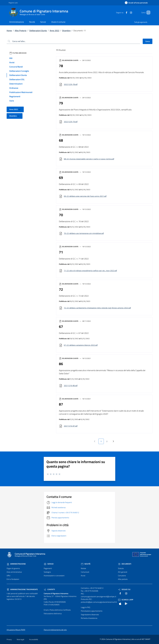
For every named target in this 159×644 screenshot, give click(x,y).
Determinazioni (16, 84)
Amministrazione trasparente (22, 589)
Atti (11, 58)
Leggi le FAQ (86, 607)
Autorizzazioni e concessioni (54, 576)
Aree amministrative (14, 572)
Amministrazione (16, 564)
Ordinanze (14, 88)
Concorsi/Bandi (16, 67)
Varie (12, 101)
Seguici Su (124, 589)
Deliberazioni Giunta (38, 31)
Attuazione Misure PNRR (16, 630)
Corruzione (122, 576)
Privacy (9, 639)
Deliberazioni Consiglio (19, 71)
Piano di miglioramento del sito (55, 630)
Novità (86, 564)
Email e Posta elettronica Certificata (57, 610)
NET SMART (146, 639)
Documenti (125, 564)
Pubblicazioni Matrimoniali (21, 92)
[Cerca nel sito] (148, 12)
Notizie (83, 568)
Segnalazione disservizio (90, 615)
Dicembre (66, 31)
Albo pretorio (123, 579)
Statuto (121, 568)
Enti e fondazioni (13, 579)
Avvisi (12, 62)
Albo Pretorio (21, 31)
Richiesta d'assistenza (89, 618)
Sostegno (47, 572)
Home (9, 31)
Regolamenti (15, 96)
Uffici (8, 576)
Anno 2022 (54, 31)
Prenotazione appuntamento (92, 611)
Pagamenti (48, 568)
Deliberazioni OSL (17, 79)
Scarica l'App (126, 600)
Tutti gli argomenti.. (141, 22)
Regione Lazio (13, 3)
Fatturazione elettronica (53, 613)
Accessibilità (34, 639)
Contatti (49, 589)
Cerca (148, 41)
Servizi (49, 564)
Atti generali (123, 572)
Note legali (20, 639)
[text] (123, 12)
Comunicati (85, 572)
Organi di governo (13, 568)
